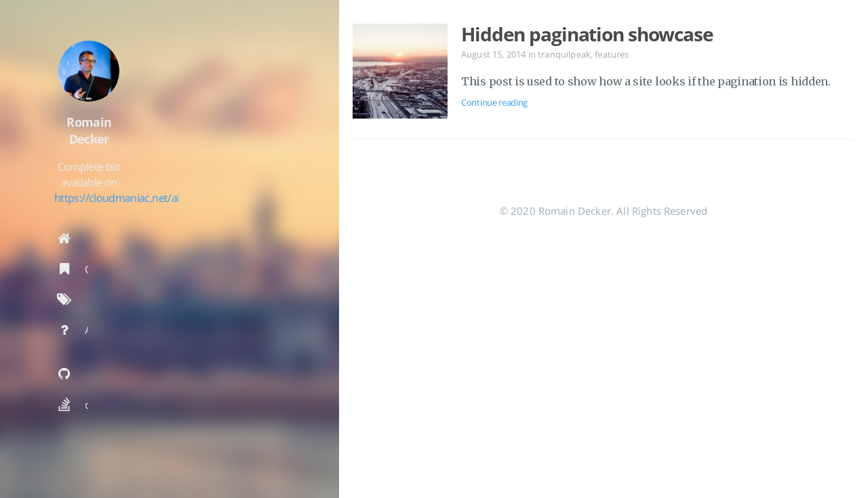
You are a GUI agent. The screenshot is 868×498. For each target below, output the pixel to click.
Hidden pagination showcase (587, 34)
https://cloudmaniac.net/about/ (170, 219)
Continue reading (494, 102)
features (612, 54)
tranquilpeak (564, 54)
